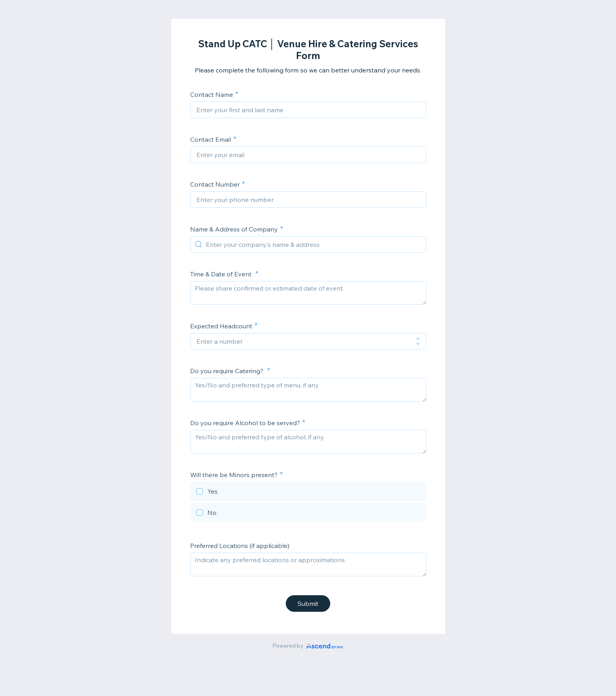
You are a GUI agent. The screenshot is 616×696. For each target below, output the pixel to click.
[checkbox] (308, 492)
